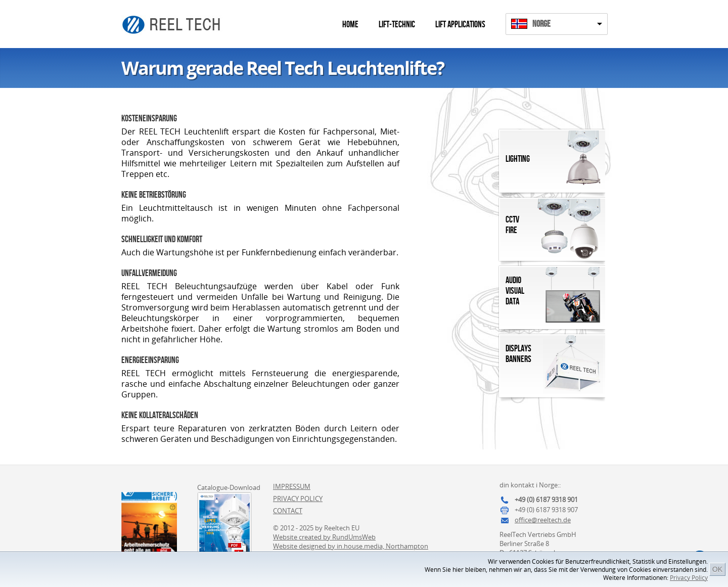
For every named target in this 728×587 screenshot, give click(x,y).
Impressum (292, 486)
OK (717, 569)
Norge (541, 24)
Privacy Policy (689, 578)
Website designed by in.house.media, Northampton (351, 546)
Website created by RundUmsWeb (324, 537)
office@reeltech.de (543, 520)
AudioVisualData (515, 291)
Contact (288, 511)
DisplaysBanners (518, 354)
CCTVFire (512, 225)
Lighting (518, 159)
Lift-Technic (397, 25)
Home (350, 25)
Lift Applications (460, 25)
